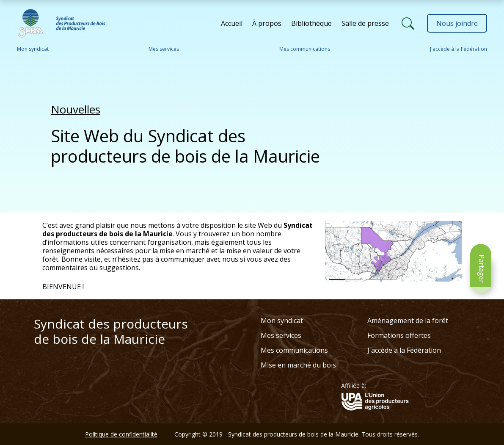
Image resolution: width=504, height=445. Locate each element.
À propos (267, 23)
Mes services (164, 49)
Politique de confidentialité (121, 434)
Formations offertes (399, 335)
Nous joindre (457, 23)
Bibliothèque (311, 23)
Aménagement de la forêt (408, 321)
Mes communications (305, 49)
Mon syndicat (33, 49)
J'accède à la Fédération (459, 49)
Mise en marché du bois (298, 365)
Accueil (232, 23)
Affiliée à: (354, 386)
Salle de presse (365, 23)
